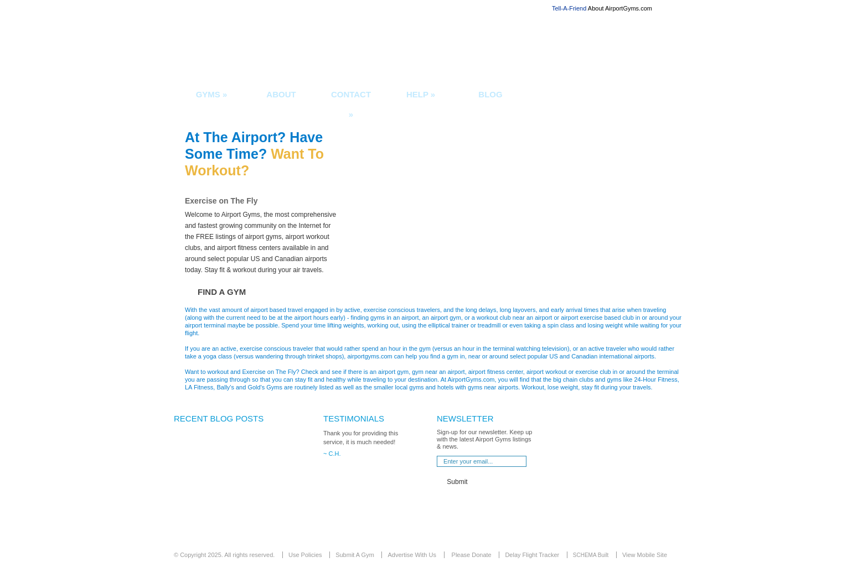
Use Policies (305, 555)
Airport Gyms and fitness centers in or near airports (291, 49)
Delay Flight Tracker (532, 555)
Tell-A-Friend (569, 8)
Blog (490, 94)
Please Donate (472, 555)
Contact (351, 101)
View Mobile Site (645, 555)
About (281, 94)
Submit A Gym (355, 555)
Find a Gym (222, 292)
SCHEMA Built (591, 555)
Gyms (212, 94)
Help (421, 94)
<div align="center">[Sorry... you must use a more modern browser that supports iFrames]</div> (235, 484)
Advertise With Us (412, 555)
